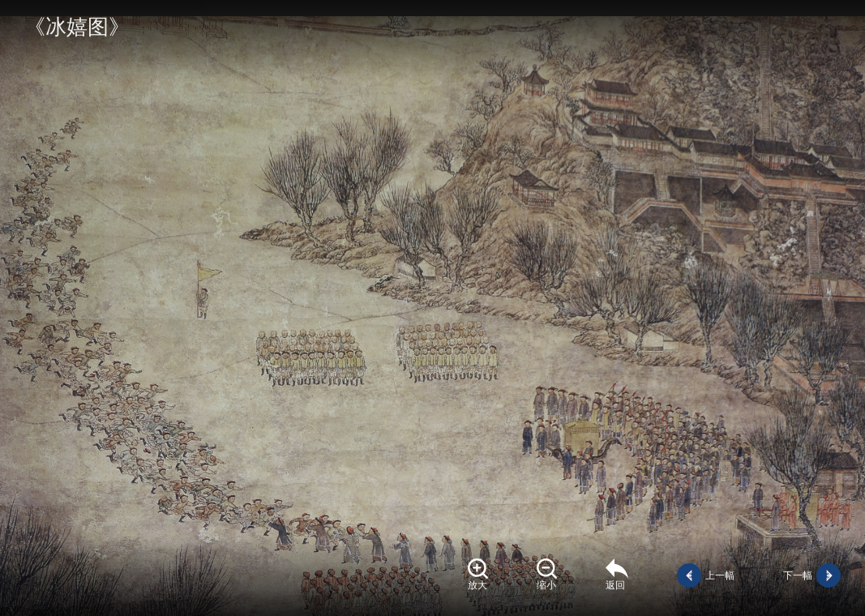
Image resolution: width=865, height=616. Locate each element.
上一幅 (720, 575)
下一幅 (798, 575)
